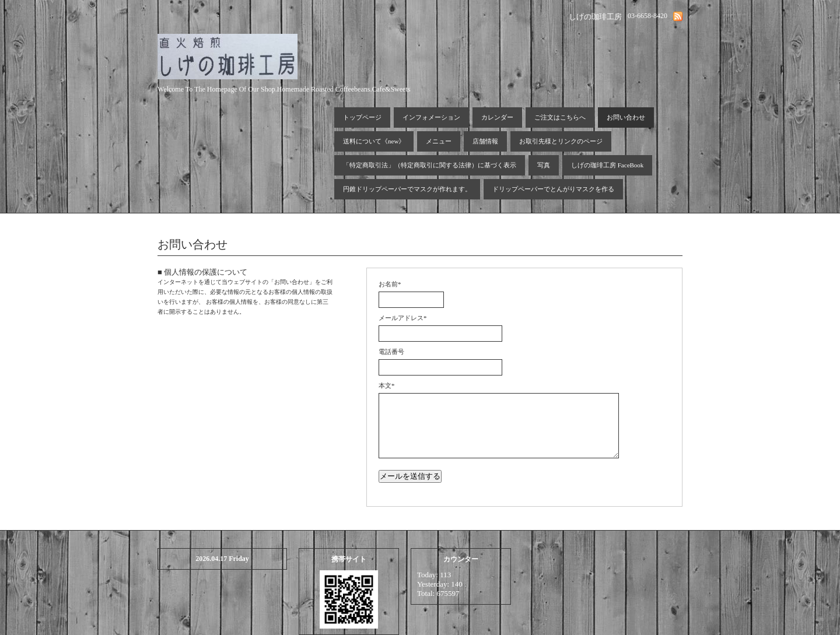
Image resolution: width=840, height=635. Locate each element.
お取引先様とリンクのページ (561, 141)
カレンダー (497, 117)
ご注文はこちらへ (560, 117)
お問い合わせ (626, 117)
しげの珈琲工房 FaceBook (607, 165)
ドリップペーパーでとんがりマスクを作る (553, 189)
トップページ (362, 117)
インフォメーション (431, 117)
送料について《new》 (374, 141)
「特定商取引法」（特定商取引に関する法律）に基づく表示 (430, 165)
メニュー (439, 141)
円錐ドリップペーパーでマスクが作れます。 (407, 189)
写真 (544, 165)
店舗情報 (485, 141)
